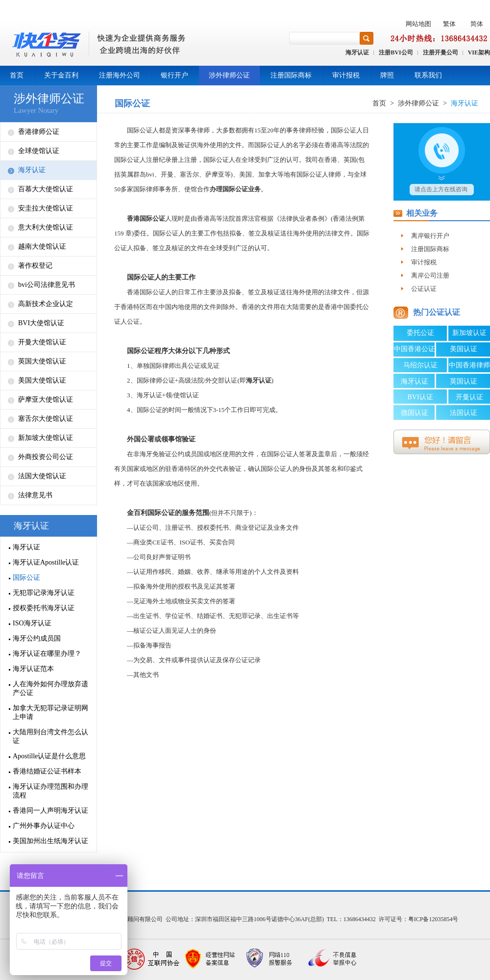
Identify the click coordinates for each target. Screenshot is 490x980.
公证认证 (424, 289)
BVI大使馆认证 (41, 323)
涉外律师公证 (229, 75)
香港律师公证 (39, 132)
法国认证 (464, 413)
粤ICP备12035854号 (433, 919)
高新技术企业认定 (46, 304)
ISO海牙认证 (32, 623)
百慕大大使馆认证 (46, 189)
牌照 (387, 75)
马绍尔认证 (420, 365)
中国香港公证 (415, 349)
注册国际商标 (291, 75)
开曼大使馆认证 (42, 342)
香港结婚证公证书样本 (47, 771)
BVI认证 (420, 397)
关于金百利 (61, 75)
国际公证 (26, 578)
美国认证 (464, 349)
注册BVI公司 (396, 52)
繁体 (449, 24)
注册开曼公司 (441, 52)
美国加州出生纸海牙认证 (50, 841)
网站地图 (418, 24)
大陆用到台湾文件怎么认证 (50, 736)
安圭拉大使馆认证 (46, 208)
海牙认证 (357, 52)
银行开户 (174, 75)
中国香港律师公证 (469, 367)
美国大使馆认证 (42, 380)
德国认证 (415, 413)
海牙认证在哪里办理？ (47, 654)
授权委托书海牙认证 (44, 608)
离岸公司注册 (430, 275)
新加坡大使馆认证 (46, 438)
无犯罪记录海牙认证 (44, 593)
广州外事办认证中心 (44, 826)
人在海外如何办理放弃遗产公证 (50, 688)
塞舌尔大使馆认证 (46, 419)
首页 (17, 75)
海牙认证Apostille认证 (46, 562)
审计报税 (346, 75)
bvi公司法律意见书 (47, 285)
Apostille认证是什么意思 (49, 756)
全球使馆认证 (39, 151)
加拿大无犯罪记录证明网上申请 (50, 712)
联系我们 (428, 75)
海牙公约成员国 (37, 638)
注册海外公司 (120, 75)
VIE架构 (479, 52)
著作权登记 (35, 266)
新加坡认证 (469, 333)
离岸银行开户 (430, 236)
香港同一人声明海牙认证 (50, 811)
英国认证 (464, 381)
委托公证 (420, 333)
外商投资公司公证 (46, 457)
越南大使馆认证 (42, 246)
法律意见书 (35, 495)
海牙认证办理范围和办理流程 (50, 791)
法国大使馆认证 (42, 476)
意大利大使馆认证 (46, 227)
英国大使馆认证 (42, 361)
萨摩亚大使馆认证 (46, 400)
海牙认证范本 (33, 669)
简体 (477, 24)
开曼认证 (469, 397)
